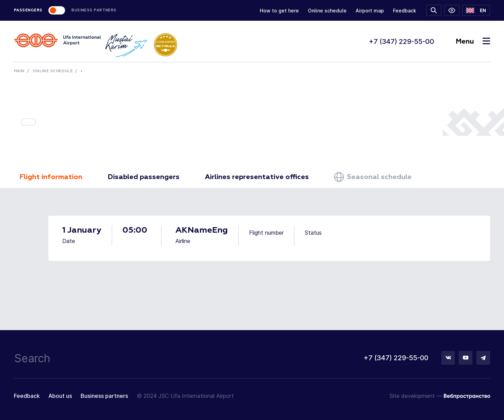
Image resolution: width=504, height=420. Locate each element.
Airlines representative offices (257, 177)
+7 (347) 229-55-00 (401, 41)
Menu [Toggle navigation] (473, 41)
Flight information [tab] (51, 177)
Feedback (405, 11)
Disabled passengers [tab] (144, 177)
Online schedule (327, 11)
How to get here (279, 11)
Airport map (370, 11)
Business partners (104, 396)
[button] (476, 10)
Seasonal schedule (373, 177)
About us (60, 396)
